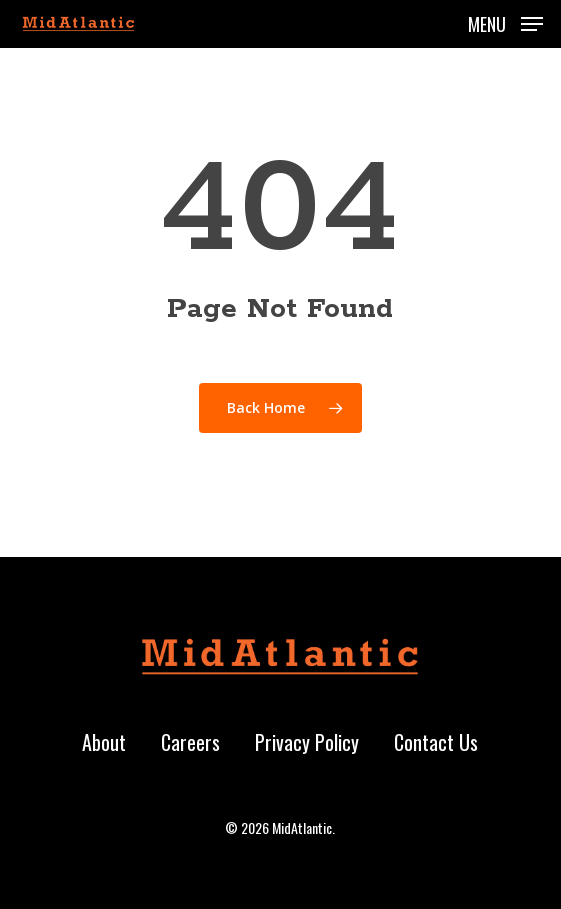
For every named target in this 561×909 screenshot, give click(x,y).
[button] (505, 21)
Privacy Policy (307, 742)
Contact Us (436, 742)
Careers (190, 742)
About (104, 742)
